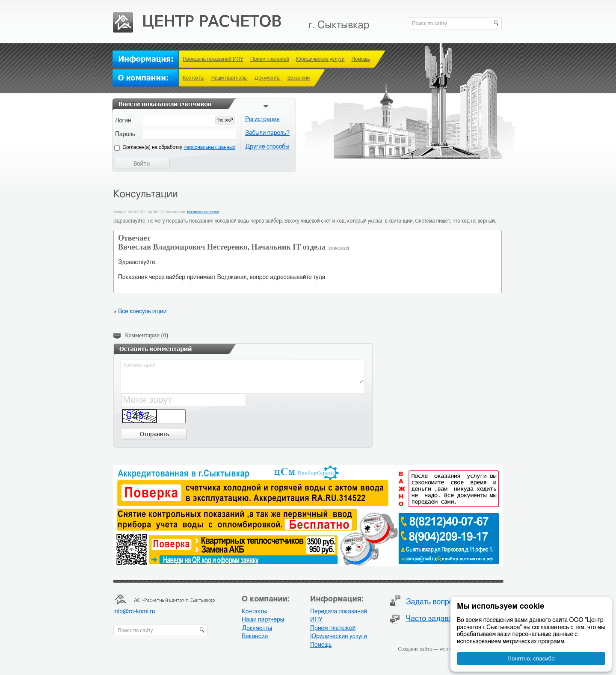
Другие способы (267, 147)
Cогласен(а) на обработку (179, 147)
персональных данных (209, 147)
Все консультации (142, 312)
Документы (268, 78)
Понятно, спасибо (531, 659)
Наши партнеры (230, 78)
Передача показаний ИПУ (213, 59)
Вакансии (299, 78)
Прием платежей (270, 59)
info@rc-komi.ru (134, 612)
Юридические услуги (320, 59)
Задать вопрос (432, 602)
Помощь (361, 59)
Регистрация (262, 119)
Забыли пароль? (267, 133)
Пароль (125, 134)
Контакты (194, 78)
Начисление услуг (203, 212)
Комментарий (243, 372)
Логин (123, 121)
